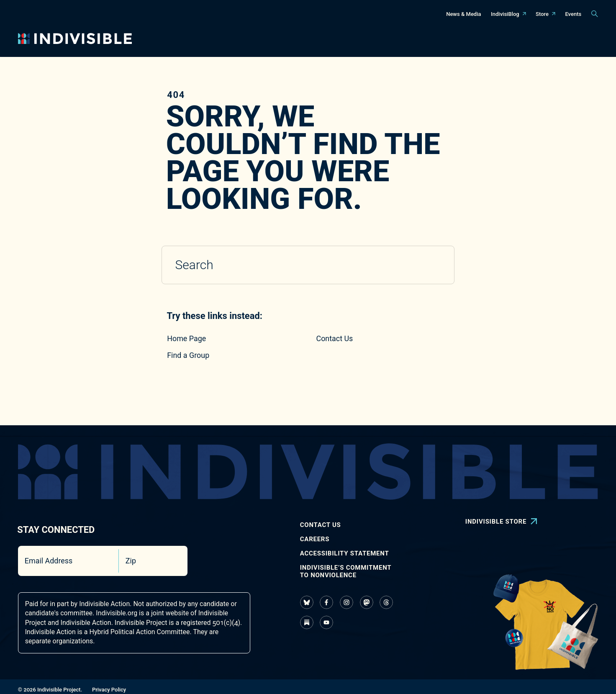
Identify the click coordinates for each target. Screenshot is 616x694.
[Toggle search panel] (595, 14)
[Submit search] (436, 265)
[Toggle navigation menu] (234, 39)
